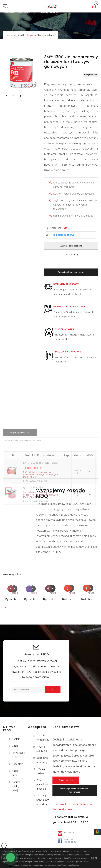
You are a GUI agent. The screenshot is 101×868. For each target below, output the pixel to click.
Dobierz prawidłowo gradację (43, 784)
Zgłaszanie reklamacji (42, 760)
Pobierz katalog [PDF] (16, 786)
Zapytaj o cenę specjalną (71, 246)
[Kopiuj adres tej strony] (62, 235)
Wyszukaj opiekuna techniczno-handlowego (75, 790)
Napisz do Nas (66, 780)
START (21, 35)
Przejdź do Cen (91, 75)
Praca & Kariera (41, 771)
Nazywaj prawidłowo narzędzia (43, 800)
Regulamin (18, 764)
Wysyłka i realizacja (42, 749)
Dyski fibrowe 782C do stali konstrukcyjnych (50, 599)
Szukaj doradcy (71, 254)
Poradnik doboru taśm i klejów (71, 272)
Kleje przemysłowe (45, 35)
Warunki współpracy (43, 738)
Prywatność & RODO (18, 755)
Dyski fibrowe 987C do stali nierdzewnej (69, 599)
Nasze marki (15, 773)
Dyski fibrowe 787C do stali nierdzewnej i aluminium (88, 599)
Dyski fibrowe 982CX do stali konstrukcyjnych (31, 599)
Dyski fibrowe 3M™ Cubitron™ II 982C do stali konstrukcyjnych (12, 599)
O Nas (15, 746)
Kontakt (16, 739)
